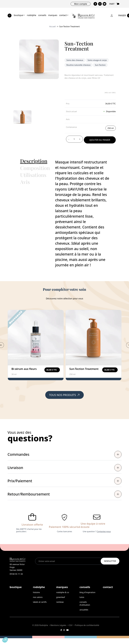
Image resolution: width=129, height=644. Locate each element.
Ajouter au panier (100, 140)
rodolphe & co (63, 592)
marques (53, 15)
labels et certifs (40, 602)
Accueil (52, 26)
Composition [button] (35, 168)
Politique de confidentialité (87, 625)
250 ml (111, 128)
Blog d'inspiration (87, 592)
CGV (71, 625)
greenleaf (61, 597)
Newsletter (110, 561)
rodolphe (32, 15)
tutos (82, 597)
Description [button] (34, 161)
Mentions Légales (58, 625)
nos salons (38, 597)
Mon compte (81, 4)
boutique (19, 15)
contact (64, 15)
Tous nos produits (65, 395)
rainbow (60, 602)
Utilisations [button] (33, 175)
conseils (42, 15)
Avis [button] (25, 182)
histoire (36, 592)
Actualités (84, 610)
